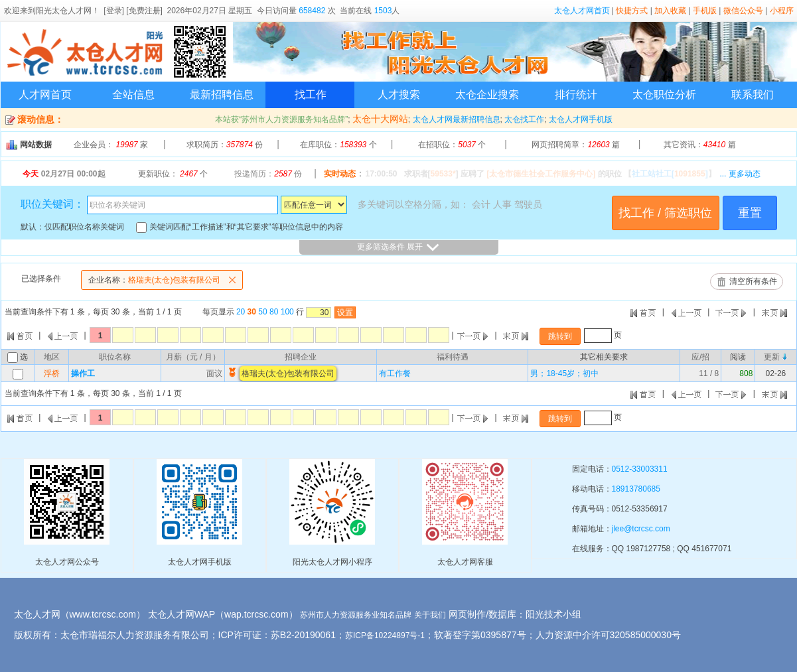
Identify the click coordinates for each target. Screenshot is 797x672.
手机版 (705, 11)
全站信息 (133, 95)
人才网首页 (45, 95)
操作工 (83, 373)
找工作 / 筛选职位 (665, 213)
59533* (443, 174)
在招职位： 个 (452, 145)
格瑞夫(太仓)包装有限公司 (165, 280)
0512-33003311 (640, 469)
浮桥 (52, 373)
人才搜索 (399, 95)
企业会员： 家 (111, 145)
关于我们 (430, 615)
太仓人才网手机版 (581, 119)
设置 (345, 312)
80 (274, 312)
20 (241, 312)
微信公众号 (743, 11)
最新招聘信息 (222, 95)
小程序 (782, 11)
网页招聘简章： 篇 (576, 145)
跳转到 (560, 336)
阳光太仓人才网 (64, 11)
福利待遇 (453, 357)
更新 (772, 357)
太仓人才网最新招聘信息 (457, 119)
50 (262, 312)
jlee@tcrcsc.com (641, 529)
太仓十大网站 (380, 119)
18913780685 (636, 489)
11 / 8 (709, 373)
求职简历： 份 (225, 145)
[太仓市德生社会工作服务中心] (541, 174)
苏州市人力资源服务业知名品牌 (356, 615)
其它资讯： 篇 (700, 145)
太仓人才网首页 (582, 11)
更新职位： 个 (173, 174)
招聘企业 (301, 357)
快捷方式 (632, 11)
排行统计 (576, 95)
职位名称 (115, 357)
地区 (52, 357)
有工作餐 (395, 373)
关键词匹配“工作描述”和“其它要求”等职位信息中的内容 (239, 227)
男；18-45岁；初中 (564, 373)
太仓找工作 (524, 119)
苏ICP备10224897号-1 (385, 636)
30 (252, 312)
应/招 (700, 357)
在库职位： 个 (338, 145)
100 (287, 312)
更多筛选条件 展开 (398, 247)
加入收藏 (670, 11)
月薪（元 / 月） (193, 357)
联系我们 (753, 95)
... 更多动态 (740, 174)
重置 (750, 213)
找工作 (311, 95)
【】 (670, 174)
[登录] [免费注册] (133, 11)
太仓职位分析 (664, 95)
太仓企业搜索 (487, 95)
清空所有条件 (753, 281)
